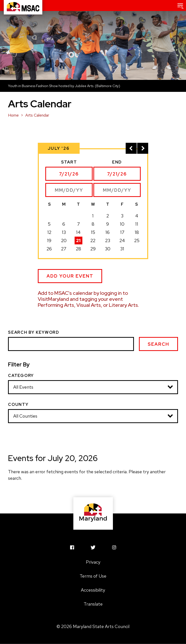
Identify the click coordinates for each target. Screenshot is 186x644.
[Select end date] (117, 174)
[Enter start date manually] (69, 190)
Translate (93, 604)
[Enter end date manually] (117, 190)
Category (21, 376)
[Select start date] (69, 174)
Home (13, 115)
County (18, 405)
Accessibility (93, 590)
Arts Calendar (37, 115)
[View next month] (143, 148)
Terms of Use (93, 576)
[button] (180, 5)
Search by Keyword (34, 332)
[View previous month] (131, 148)
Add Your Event (70, 276)
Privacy (93, 562)
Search (158, 344)
